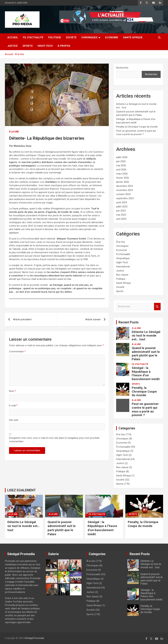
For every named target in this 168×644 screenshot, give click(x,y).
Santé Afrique (133, 37)
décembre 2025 (125, 186)
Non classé (122, 275)
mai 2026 (121, 165)
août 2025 (122, 202)
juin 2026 (121, 161)
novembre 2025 (125, 190)
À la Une (14, 132)
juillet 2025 (122, 207)
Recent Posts (129, 322)
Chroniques (89, 37)
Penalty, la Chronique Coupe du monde (137, 127)
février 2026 (123, 178)
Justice (13, 46)
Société (71, 37)
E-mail (13, 406)
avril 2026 (121, 170)
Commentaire (17, 351)
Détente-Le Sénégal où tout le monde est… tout (146, 336)
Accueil (13, 37)
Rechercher (122, 68)
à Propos (64, 46)
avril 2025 (121, 219)
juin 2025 (121, 211)
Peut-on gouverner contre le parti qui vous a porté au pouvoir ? (145, 409)
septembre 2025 (125, 198)
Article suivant (93, 319)
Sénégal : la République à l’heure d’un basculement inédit (146, 373)
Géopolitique (123, 258)
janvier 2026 (123, 182)
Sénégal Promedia (34, 638)
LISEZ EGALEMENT (21, 490)
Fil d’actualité (33, 37)
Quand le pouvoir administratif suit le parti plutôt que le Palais (146, 354)
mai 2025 (121, 215)
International (123, 267)
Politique (55, 37)
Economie (112, 37)
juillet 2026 (122, 157)
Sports (28, 46)
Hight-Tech (45, 46)
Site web (14, 420)
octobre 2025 (123, 194)
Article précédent (22, 319)
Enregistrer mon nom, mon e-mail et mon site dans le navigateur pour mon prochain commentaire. (54, 440)
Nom (13, 391)
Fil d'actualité (123, 254)
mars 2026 (122, 174)
